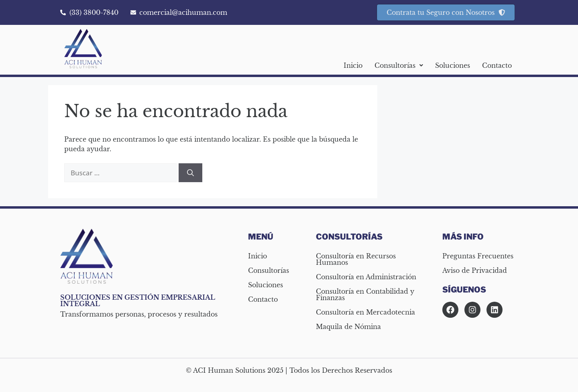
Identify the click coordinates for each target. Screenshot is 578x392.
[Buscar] (190, 173)
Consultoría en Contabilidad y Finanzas (365, 295)
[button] (399, 65)
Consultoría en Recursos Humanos (356, 259)
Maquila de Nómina (348, 327)
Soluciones (453, 65)
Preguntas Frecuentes (478, 256)
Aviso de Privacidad (475, 270)
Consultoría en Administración (366, 277)
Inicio (353, 65)
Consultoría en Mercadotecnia (365, 312)
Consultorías (399, 65)
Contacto (497, 65)
